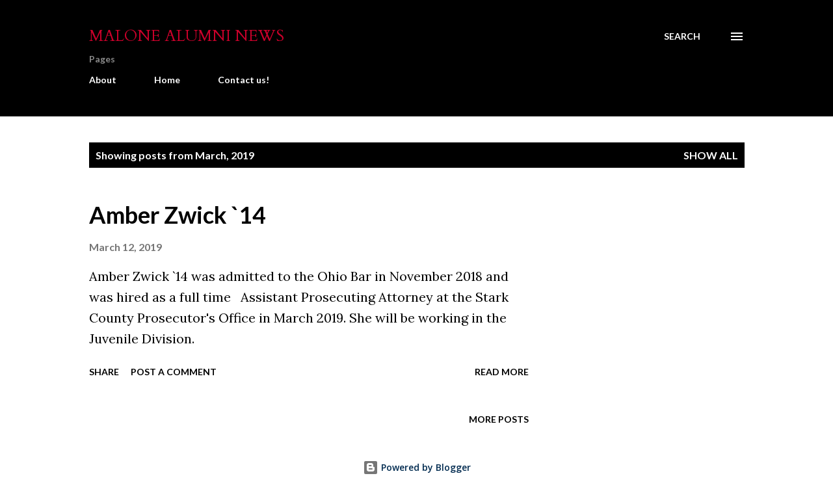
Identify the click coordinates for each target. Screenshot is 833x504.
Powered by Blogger (417, 467)
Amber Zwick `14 (178, 215)
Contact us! (244, 80)
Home (167, 80)
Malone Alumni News (187, 36)
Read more (502, 372)
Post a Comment (174, 372)
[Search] (682, 36)
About (103, 80)
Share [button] (104, 372)
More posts (499, 419)
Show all (711, 155)
